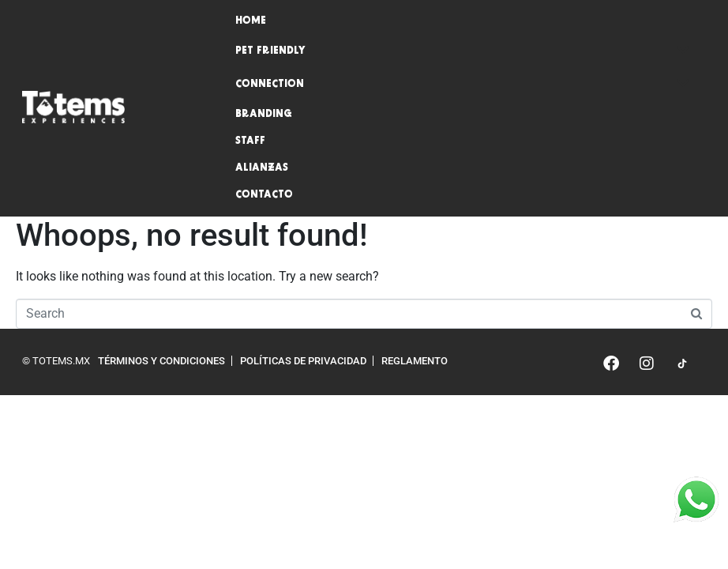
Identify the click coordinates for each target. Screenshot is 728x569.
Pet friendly (463, 51)
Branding (264, 115)
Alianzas (262, 168)
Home (251, 21)
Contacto (264, 195)
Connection (463, 85)
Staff (250, 141)
